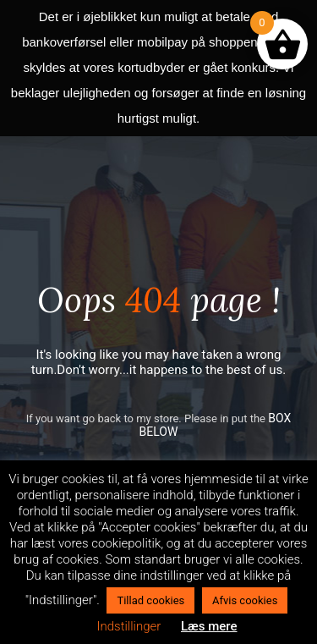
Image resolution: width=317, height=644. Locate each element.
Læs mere (209, 626)
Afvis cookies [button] (245, 600)
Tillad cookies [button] (150, 600)
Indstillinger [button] (128, 626)
